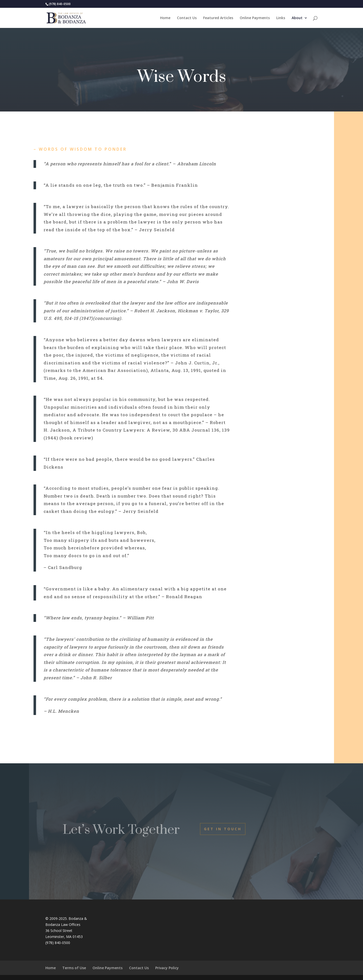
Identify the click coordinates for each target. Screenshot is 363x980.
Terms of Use (74, 968)
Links (281, 18)
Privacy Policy (167, 968)
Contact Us (187, 18)
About (297, 18)
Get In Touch (223, 829)
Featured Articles (218, 18)
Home (165, 18)
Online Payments (255, 18)
